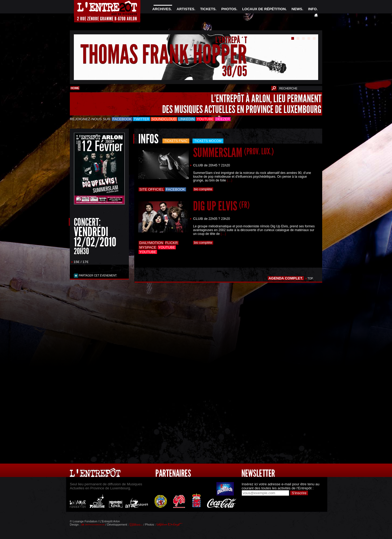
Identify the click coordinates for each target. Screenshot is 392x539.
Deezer (223, 119)
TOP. (311, 278)
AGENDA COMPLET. (286, 278)
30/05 (235, 71)
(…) (230, 180)
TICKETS (208, 9)
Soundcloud (164, 119)
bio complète (203, 189)
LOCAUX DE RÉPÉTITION (264, 9)
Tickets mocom (208, 141)
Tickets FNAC (176, 141)
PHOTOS (229, 9)
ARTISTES (186, 9)
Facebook (122, 119)
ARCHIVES (161, 9)
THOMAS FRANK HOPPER (164, 55)
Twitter (141, 119)
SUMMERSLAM (233, 153)
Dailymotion (151, 243)
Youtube (205, 119)
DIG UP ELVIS (221, 206)
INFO (312, 9)
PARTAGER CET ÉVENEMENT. (98, 276)
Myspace (148, 247)
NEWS (297, 9)
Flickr (172, 243)
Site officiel (152, 189)
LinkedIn (187, 119)
